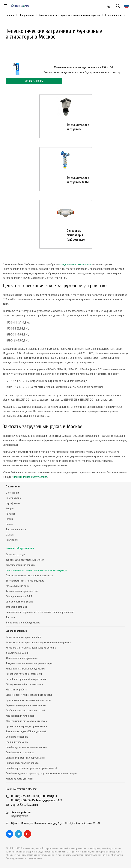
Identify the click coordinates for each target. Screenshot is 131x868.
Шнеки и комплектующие (19, 602)
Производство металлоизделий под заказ (28, 700)
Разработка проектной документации (26, 679)
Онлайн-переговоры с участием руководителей (31, 768)
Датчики (10, 617)
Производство (13, 498)
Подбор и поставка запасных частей (25, 711)
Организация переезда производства (26, 726)
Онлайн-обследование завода (22, 763)
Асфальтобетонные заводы (20, 565)
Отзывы (10, 535)
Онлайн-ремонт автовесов (20, 752)
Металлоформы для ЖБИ (19, 779)
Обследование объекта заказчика (24, 684)
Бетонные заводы (16, 554)
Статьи (9, 519)
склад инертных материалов (76, 264)
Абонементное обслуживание (22, 658)
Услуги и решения (16, 631)
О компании (13, 487)
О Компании (12, 493)
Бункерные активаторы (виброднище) (76, 235)
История (10, 508)
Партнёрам (12, 540)
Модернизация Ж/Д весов (20, 716)
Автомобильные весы (17, 586)
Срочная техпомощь (17, 742)
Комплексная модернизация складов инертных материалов (38, 642)
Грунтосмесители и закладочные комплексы (30, 575)
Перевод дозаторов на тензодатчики (26, 705)
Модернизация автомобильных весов (26, 721)
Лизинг (10, 524)
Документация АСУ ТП (18, 653)
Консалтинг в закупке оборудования (26, 669)
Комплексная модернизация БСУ (24, 637)
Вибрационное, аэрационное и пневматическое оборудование (40, 612)
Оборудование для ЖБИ (19, 596)
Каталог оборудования (20, 548)
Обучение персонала (17, 737)
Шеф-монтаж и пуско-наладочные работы (29, 695)
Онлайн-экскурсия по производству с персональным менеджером (42, 773)
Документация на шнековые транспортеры (29, 663)
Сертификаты (13, 503)
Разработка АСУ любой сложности (24, 674)
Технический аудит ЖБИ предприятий (26, 732)
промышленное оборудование (30, 477)
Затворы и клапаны (16, 607)
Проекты (10, 514)
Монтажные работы (16, 690)
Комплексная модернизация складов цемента (31, 648)
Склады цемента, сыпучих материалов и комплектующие (37, 570)
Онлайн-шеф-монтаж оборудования (25, 758)
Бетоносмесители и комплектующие (25, 581)
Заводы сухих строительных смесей (25, 560)
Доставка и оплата (16, 529)
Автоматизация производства (22, 591)
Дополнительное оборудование (23, 623)
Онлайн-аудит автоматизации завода (26, 747)
